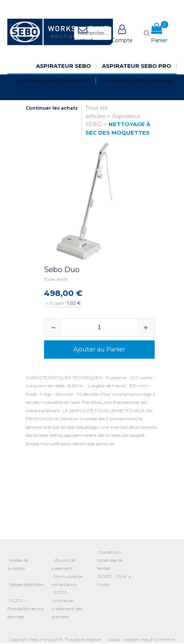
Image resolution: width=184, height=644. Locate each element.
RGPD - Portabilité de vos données (25, 609)
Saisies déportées (26, 584)
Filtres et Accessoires (53, 80)
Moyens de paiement (64, 564)
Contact (83, 40)
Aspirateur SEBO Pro (137, 66)
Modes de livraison (18, 564)
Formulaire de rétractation (67, 580)
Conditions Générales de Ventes (110, 560)
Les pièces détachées (136, 80)
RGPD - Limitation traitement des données (67, 605)
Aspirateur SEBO (63, 66)
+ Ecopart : (56, 303)
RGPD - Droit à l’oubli (114, 580)
